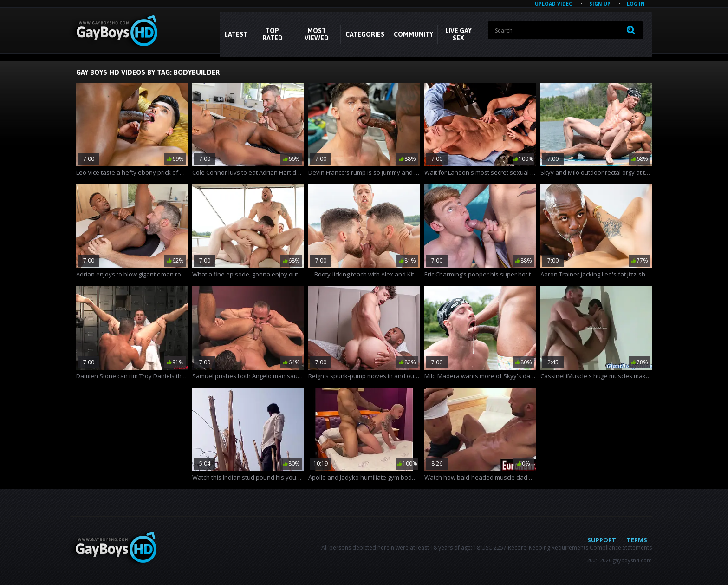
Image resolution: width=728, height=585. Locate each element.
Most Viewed (317, 34)
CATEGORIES (365, 34)
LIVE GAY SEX (458, 34)
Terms (637, 540)
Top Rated (273, 34)
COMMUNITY (413, 34)
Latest (236, 34)
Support (602, 540)
